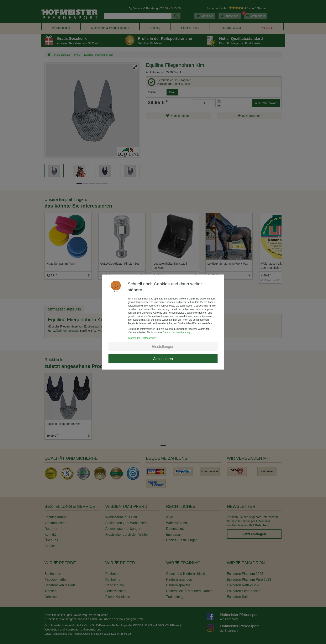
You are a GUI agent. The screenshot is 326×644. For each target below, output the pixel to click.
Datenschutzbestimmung (176, 332)
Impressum (134, 338)
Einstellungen (163, 347)
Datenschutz (149, 338)
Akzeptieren (163, 359)
